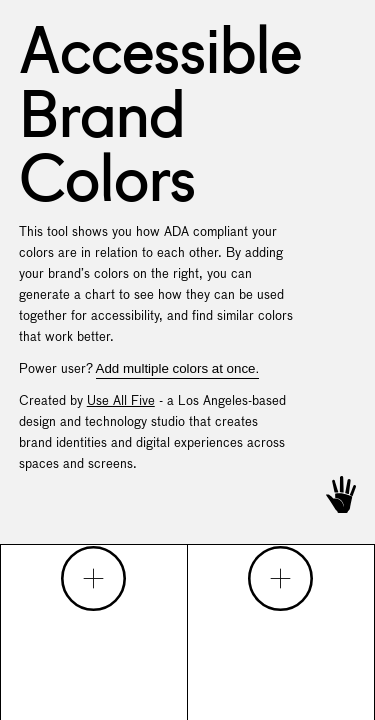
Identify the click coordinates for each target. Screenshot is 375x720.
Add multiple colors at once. (178, 368)
